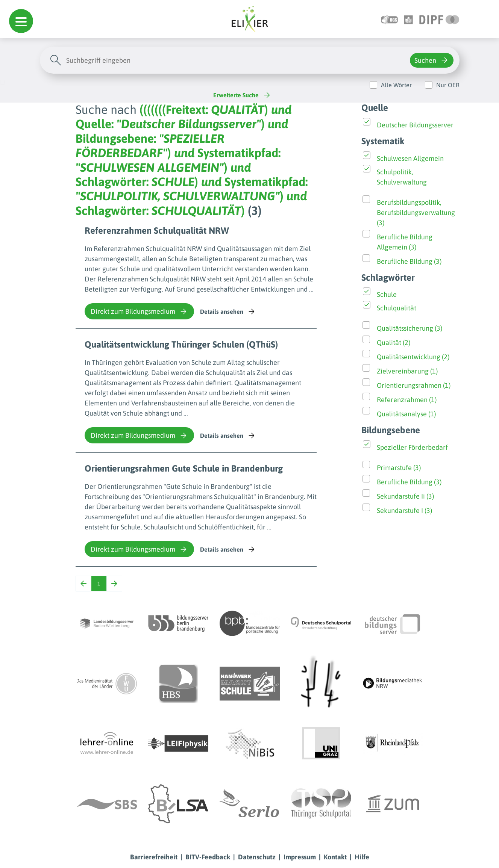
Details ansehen (228, 312)
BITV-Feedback (208, 857)
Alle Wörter (396, 85)
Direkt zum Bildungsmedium (139, 312)
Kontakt (335, 857)
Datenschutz (257, 857)
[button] (21, 21)
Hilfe (362, 857)
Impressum (300, 857)
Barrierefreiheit (154, 857)
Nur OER (448, 85)
